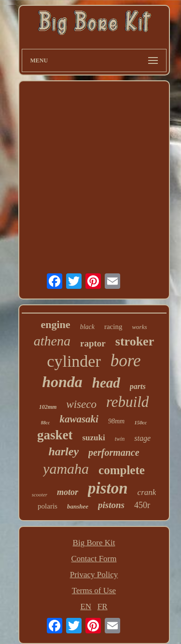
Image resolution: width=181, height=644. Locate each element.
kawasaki (79, 419)
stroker (135, 341)
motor (68, 492)
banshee (78, 506)
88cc (46, 423)
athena (52, 341)
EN (86, 607)
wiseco (81, 404)
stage (142, 438)
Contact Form (94, 559)
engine (56, 324)
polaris (48, 506)
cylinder (74, 361)
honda (62, 382)
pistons (111, 505)
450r (142, 505)
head (106, 383)
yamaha (66, 469)
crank (147, 492)
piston (108, 488)
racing (113, 327)
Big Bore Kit (94, 543)
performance (114, 452)
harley (63, 451)
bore (126, 361)
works (139, 327)
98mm (116, 421)
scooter (40, 494)
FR (103, 607)
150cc (140, 422)
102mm (48, 407)
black (87, 327)
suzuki (93, 438)
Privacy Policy (94, 575)
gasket (55, 435)
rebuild (127, 402)
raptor (93, 343)
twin (120, 439)
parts (138, 386)
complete (122, 470)
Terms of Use (94, 591)
